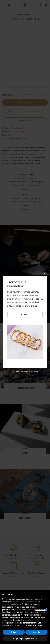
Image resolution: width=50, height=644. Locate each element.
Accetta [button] (36, 632)
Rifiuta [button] (14, 632)
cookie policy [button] (41, 610)
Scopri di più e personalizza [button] (25, 638)
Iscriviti (25, 314)
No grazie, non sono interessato (25, 371)
